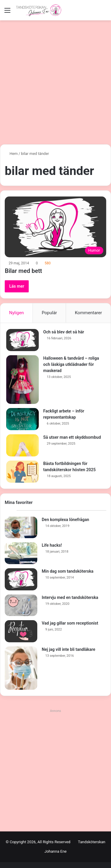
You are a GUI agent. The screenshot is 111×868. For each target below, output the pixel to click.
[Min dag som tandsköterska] (21, 579)
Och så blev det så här (64, 332)
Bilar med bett (23, 271)
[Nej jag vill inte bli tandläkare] (21, 668)
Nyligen (17, 313)
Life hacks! (52, 545)
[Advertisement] (55, 85)
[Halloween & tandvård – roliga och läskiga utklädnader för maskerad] (22, 380)
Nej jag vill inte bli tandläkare (69, 649)
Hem (11, 154)
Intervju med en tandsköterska (70, 597)
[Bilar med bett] (55, 227)
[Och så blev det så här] (22, 340)
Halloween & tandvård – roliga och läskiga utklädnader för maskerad (71, 364)
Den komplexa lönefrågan (65, 520)
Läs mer (17, 286)
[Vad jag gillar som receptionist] (21, 631)
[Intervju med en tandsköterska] (21, 605)
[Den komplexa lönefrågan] (21, 528)
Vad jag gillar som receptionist (70, 623)
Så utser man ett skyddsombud (72, 437)
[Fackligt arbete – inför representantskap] (22, 419)
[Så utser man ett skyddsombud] (22, 445)
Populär (49, 313)
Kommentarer (88, 313)
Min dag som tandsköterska (68, 571)
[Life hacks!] (21, 553)
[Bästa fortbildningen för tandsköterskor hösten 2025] (22, 472)
